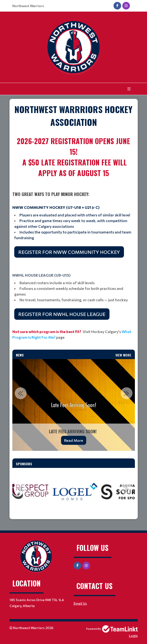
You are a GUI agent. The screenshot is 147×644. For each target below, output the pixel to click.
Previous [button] (21, 393)
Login (133, 636)
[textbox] (74, 116)
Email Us (80, 603)
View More (123, 355)
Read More (74, 440)
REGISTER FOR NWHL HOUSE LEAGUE (62, 314)
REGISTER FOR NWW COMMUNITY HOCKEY (69, 252)
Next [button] (127, 393)
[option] (74, 405)
